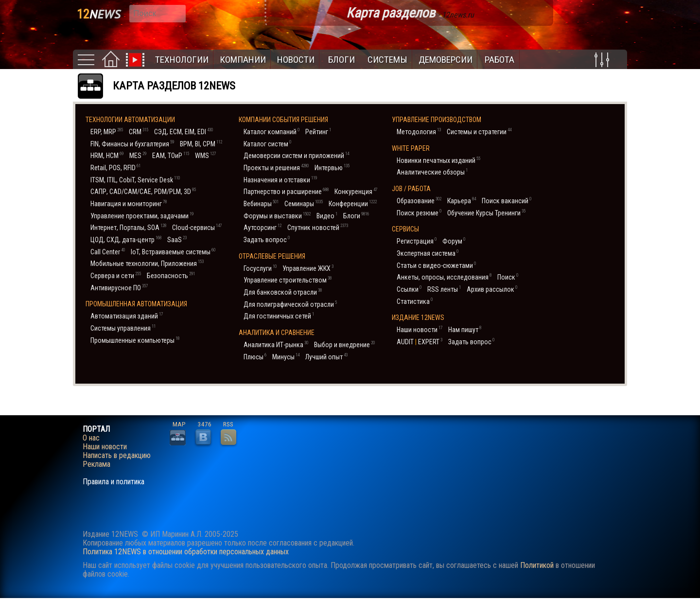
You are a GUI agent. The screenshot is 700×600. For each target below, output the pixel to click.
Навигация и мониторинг (129, 203)
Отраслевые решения (272, 256)
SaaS (177, 239)
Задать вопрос (267, 239)
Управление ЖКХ (308, 268)
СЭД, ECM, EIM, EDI (184, 132)
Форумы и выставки (277, 216)
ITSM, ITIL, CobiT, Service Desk (135, 180)
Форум (454, 241)
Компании (243, 60)
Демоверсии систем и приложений (296, 155)
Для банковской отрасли (283, 292)
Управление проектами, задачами (142, 216)
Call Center (108, 252)
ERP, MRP (107, 132)
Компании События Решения (283, 120)
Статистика (415, 301)
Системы (387, 60)
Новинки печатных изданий (438, 160)
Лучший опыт (326, 357)
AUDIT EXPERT (420, 342)
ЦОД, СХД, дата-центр (126, 239)
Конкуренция (356, 191)
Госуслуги (260, 268)
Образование (419, 201)
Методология (419, 132)
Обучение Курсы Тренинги (486, 213)
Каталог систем (267, 144)
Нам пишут (465, 329)
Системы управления (123, 328)
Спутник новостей (318, 227)
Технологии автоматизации (130, 120)
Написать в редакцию (117, 456)
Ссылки (409, 289)
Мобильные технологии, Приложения (147, 263)
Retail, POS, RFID (115, 168)
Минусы (286, 357)
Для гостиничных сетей (279, 316)
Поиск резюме (419, 213)
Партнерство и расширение (286, 191)
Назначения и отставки (280, 180)
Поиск (508, 277)
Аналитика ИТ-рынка (276, 344)
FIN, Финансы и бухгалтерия (132, 144)
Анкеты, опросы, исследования (444, 277)
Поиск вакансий (507, 201)
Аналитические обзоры (432, 172)
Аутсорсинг (262, 227)
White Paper (411, 148)
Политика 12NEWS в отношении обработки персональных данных (186, 552)
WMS (205, 155)
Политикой (537, 565)
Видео (327, 216)
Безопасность (171, 275)
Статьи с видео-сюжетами (436, 265)
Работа (499, 60)
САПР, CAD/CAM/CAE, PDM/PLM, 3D (143, 191)
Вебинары (261, 203)
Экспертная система (428, 253)
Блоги (341, 60)
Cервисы (405, 229)
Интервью (332, 168)
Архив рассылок (492, 289)
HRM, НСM (107, 155)
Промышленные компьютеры (135, 340)
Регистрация (417, 241)
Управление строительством (288, 280)
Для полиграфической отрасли (290, 304)
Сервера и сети (116, 275)
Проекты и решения (276, 168)
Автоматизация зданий (127, 316)
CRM (139, 132)
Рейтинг (318, 132)
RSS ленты (444, 289)
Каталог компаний (271, 132)
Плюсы (255, 357)
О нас (91, 438)
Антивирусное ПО (119, 288)
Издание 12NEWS (418, 318)
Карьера (462, 201)
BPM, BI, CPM (201, 144)
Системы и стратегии (479, 132)
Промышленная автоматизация (136, 304)
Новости (296, 60)
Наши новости (420, 329)
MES (138, 155)
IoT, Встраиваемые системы (173, 252)
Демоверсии (446, 60)
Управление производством (437, 120)
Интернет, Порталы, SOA (128, 227)
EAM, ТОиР (171, 155)
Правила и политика (114, 482)
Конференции (353, 203)
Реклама (96, 464)
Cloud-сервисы (197, 227)
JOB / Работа (411, 189)
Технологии (182, 60)
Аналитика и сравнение (277, 333)
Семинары (304, 203)
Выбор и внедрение (344, 344)
